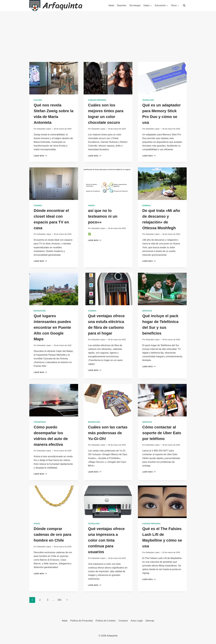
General (147, 206)
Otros (37, 524)
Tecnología (135, 5)
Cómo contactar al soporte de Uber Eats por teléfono (162, 433)
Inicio (111, 5)
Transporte (40, 422)
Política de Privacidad (81, 621)
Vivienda (38, 206)
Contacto (123, 621)
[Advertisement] (108, 41)
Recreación (40, 311)
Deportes (122, 5)
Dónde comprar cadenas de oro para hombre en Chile (52, 534)
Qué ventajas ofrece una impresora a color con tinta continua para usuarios (106, 540)
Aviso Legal (137, 621)
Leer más (40, 156)
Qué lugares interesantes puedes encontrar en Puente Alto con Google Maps (52, 327)
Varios (91, 206)
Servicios (147, 311)
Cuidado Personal (97, 100)
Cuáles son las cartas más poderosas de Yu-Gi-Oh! (108, 433)
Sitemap (150, 621)
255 (59, 600)
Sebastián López (44, 129)
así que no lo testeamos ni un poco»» (103, 216)
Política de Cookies (106, 621)
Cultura (38, 100)
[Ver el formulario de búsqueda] (184, 6)
